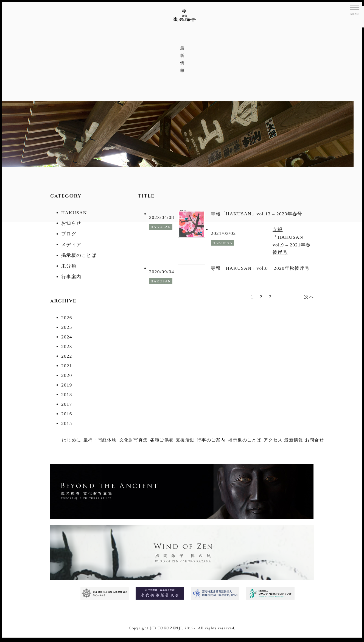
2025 (67, 327)
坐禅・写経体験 (100, 440)
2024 (67, 337)
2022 (67, 356)
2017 (67, 404)
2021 (67, 366)
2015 (67, 423)
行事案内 (71, 277)
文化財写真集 (134, 440)
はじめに (72, 440)
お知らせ (71, 223)
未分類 (69, 266)
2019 (67, 385)
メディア (71, 245)
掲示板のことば (79, 255)
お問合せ (314, 440)
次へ (309, 297)
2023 (67, 347)
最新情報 (294, 440)
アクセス (273, 440)
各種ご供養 (162, 440)
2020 (67, 375)
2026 (67, 318)
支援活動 (185, 440)
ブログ (69, 234)
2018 (67, 395)
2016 (67, 414)
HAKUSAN (74, 213)
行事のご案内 (211, 440)
